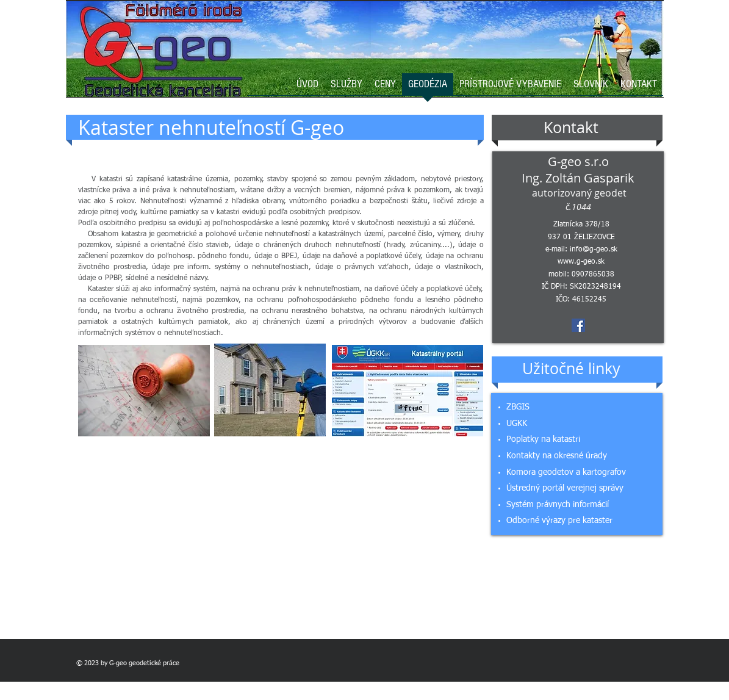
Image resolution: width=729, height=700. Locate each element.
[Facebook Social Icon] (578, 325)
